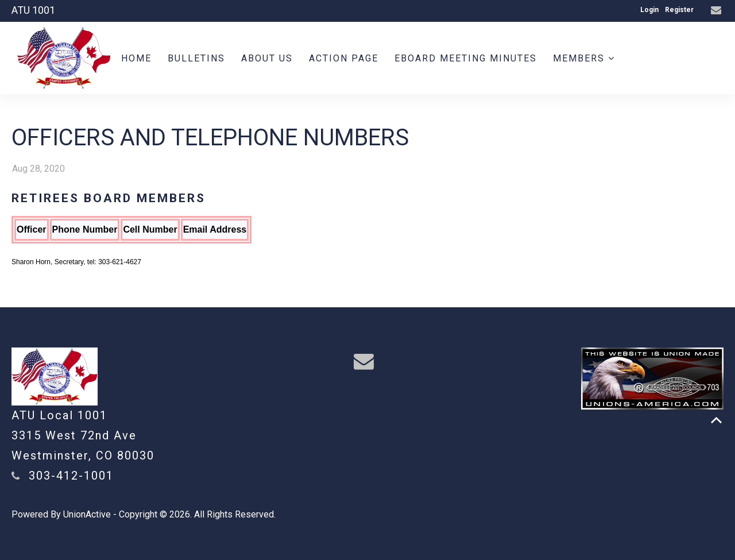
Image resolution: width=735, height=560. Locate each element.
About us (267, 58)
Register (679, 10)
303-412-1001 (71, 476)
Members (584, 58)
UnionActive (87, 514)
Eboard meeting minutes (466, 58)
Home (136, 58)
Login (649, 10)
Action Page (344, 58)
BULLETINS (196, 58)
